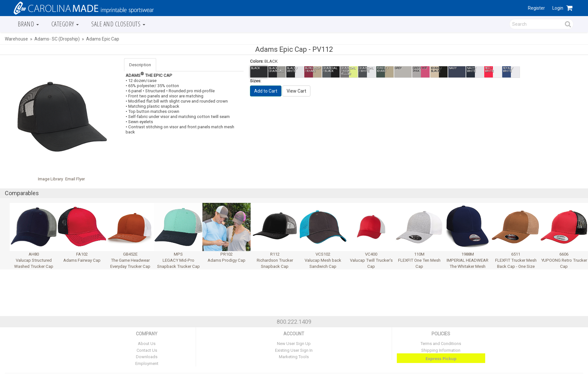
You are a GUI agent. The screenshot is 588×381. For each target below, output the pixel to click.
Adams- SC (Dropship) (57, 39)
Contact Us (147, 350)
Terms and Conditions (441, 344)
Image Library (50, 179)
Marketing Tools (294, 357)
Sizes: (256, 81)
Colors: (257, 61)
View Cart (296, 91)
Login (558, 8)
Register (536, 8)
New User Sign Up (294, 344)
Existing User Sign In (294, 350)
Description (140, 65)
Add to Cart (266, 91)
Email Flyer (75, 179)
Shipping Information (441, 350)
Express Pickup (441, 358)
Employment (147, 363)
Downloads (147, 357)
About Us (147, 344)
